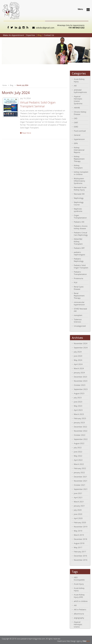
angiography (79, 618)
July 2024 (78, 352)
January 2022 (79, 472)
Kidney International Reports (79, 150)
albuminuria (79, 614)
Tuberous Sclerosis (78, 321)
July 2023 (78, 398)
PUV (76, 283)
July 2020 (78, 510)
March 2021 (79, 502)
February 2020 (80, 522)
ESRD (76, 127)
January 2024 (79, 373)
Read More (26, 133)
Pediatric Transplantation (80, 273)
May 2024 (78, 360)
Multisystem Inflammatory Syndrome (79, 181)
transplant (78, 315)
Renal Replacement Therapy (79, 296)
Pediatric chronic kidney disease (81, 227)
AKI (75, 86)
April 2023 (78, 410)
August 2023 (79, 393)
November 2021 (81, 481)
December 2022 (80, 427)
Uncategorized (80, 326)
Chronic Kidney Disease (80, 113)
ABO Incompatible (79, 579)
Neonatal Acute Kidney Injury (80, 189)
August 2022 (79, 443)
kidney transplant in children (81, 173)
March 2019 (79, 535)
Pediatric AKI (79, 222)
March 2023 (79, 414)
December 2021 (80, 477)
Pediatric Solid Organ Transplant (81, 266)
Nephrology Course (79, 203)
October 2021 (80, 485)
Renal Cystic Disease (79, 288)
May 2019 (78, 531)
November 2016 (81, 560)
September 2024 (81, 348)
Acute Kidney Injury (79, 80)
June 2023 (78, 402)
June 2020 (78, 514)
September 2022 (81, 439)
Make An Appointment (13, 35)
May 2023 (78, 406)
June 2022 (78, 452)
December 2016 (80, 556)
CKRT (76, 123)
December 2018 (80, 539)
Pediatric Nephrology (79, 260)
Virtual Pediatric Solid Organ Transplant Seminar (38, 104)
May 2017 (78, 547)
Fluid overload (80, 131)
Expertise (31, 35)
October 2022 (80, 435)
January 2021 (79, 506)
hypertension (79, 139)
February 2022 (80, 468)
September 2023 (81, 389)
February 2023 (80, 418)
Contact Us (49, 35)
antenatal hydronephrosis (80, 91)
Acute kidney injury (79, 589)
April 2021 (78, 497)
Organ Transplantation (80, 216)
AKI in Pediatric (80, 610)
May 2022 (78, 456)
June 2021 (78, 493)
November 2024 (81, 343)
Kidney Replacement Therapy (79, 159)
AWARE (77, 108)
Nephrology (79, 198)
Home (4, 85)
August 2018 (79, 543)
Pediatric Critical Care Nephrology (81, 234)
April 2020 (78, 518)
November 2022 (81, 431)
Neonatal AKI (79, 194)
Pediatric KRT (79, 248)
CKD (76, 118)
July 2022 (78, 447)
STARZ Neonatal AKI (80, 310)
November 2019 (81, 527)
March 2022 (79, 464)
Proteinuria (78, 278)
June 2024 (78, 356)
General (77, 135)
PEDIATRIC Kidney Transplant (78, 241)
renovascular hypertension (79, 303)
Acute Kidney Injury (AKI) (79, 596)
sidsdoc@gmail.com (45, 28)
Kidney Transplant (78, 167)
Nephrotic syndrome (78, 210)
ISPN (76, 143)
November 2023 (81, 381)
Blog (39, 35)
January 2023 (79, 423)
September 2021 (81, 489)
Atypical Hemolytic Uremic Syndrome (78, 100)
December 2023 (80, 377)
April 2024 (78, 364)
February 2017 (80, 552)
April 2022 (78, 460)
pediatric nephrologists (79, 253)
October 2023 (80, 385)
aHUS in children (81, 601)
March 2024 (79, 368)
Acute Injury (79, 584)
